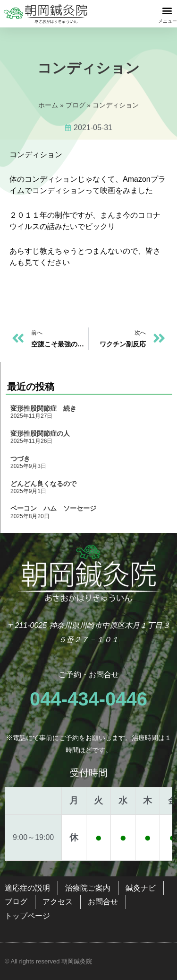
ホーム (48, 105)
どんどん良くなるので (43, 484)
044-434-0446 (88, 699)
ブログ (76, 105)
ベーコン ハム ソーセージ (53, 508)
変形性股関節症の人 (40, 433)
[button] (167, 10)
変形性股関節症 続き (43, 408)
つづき (20, 459)
